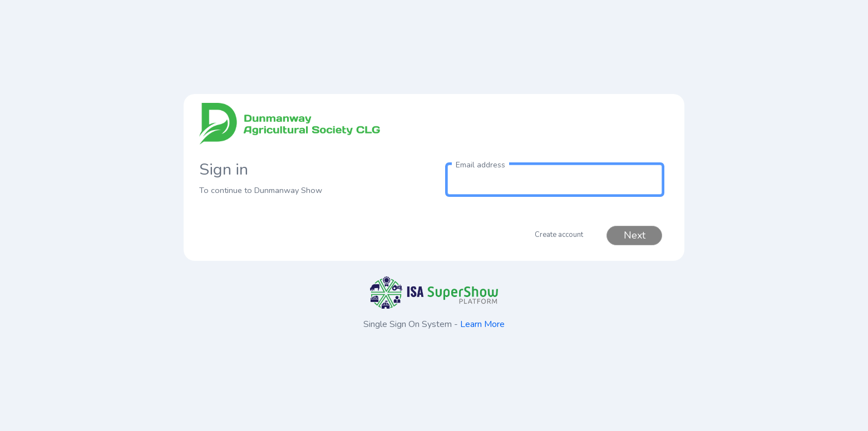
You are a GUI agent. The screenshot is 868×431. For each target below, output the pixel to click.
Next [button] (635, 235)
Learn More (482, 324)
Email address (480, 165)
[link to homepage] (313, 128)
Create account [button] (559, 235)
